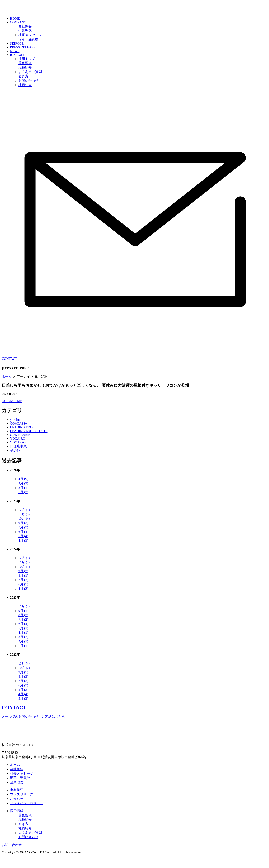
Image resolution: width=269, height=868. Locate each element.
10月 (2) (24, 678)
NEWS (15, 61)
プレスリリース (22, 805)
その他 (15, 461)
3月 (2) (23, 647)
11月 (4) (24, 674)
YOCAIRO (18, 449)
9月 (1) (23, 621)
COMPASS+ (19, 434)
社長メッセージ (30, 45)
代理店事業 (18, 457)
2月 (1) (23, 498)
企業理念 (25, 41)
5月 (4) (23, 546)
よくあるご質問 (30, 82)
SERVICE (17, 54)
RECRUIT (17, 65)
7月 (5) (23, 538)
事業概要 (17, 800)
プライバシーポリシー (27, 813)
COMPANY (18, 33)
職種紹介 (25, 78)
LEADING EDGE (22, 438)
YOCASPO (18, 453)
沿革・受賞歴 (28, 50)
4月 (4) (23, 704)
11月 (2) (24, 617)
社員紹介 (25, 95)
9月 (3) (23, 533)
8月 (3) (23, 625)
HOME (15, 29)
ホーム (7, 387)
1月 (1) (23, 656)
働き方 (23, 87)
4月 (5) (23, 551)
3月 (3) (23, 494)
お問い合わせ (28, 91)
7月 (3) (23, 691)
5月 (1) (23, 639)
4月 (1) (23, 643)
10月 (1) (24, 577)
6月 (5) (23, 595)
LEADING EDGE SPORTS (29, 441)
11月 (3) (24, 525)
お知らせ (17, 809)
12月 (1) (24, 520)
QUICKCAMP (12, 411)
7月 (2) (23, 590)
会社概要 (25, 37)
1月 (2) (23, 502)
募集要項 (25, 73)
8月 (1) (23, 586)
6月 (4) (23, 542)
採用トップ (27, 69)
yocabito (16, 430)
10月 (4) (24, 529)
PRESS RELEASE (23, 58)
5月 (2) (23, 700)
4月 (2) (23, 599)
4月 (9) (23, 489)
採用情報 (17, 821)
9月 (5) (23, 683)
